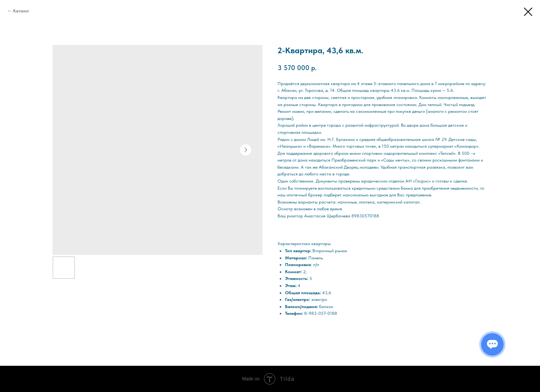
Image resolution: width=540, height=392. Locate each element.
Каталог (21, 11)
